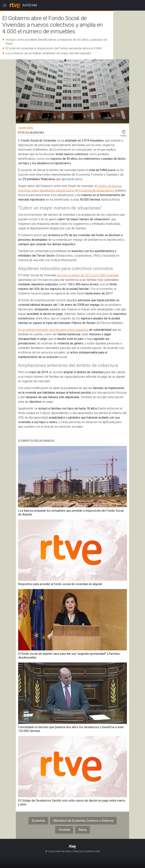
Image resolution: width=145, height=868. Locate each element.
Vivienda (64, 830)
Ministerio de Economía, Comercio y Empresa (83, 821)
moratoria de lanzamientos (96, 190)
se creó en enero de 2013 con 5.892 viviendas (88, 275)
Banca (83, 830)
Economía (38, 821)
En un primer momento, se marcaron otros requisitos (53, 330)
